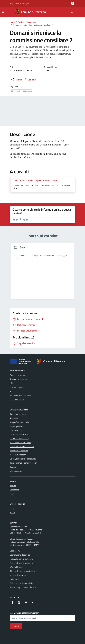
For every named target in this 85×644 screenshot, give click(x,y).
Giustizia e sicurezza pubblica (22, 447)
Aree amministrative (18, 379)
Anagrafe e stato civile (19, 422)
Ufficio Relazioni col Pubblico (22, 539)
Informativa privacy (18, 575)
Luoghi (13, 508)
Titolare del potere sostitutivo (22, 571)
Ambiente (14, 418)
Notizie (13, 486)
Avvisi (12, 494)
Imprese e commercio (19, 451)
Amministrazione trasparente (22, 563)
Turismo (13, 467)
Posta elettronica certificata (22, 559)
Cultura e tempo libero (19, 438)
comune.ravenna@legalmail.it (27, 542)
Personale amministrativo (21, 395)
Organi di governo (17, 375)
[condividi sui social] (16, 80)
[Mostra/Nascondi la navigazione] (3, 12)
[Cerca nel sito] (72, 12)
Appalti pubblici (16, 426)
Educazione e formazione (20, 443)
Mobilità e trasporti (18, 455)
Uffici (12, 383)
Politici (13, 391)
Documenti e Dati (17, 399)
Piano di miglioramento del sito (23, 587)
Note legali (14, 579)
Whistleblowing (16, 567)
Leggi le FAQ (15, 551)
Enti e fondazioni (17, 387)
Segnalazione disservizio (20, 555)
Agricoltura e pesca (18, 414)
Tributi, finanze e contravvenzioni (24, 463)
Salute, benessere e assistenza (23, 459)
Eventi (13, 512)
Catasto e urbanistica (19, 434)
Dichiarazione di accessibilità (22, 583)
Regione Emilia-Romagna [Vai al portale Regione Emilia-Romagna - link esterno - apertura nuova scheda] (19, 3)
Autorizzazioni (16, 430)
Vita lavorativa (16, 471)
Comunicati (15, 490)
